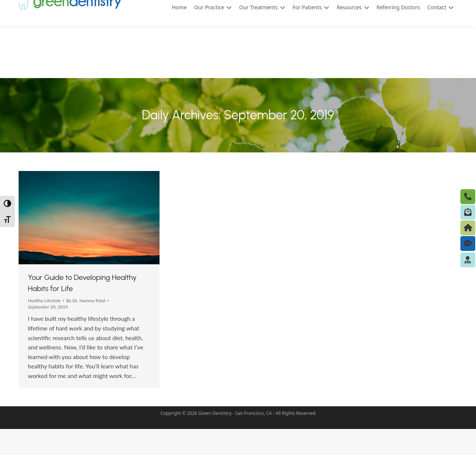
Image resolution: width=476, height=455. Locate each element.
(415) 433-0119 (345, 14)
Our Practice (213, 33)
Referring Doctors (398, 33)
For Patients (311, 33)
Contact (440, 33)
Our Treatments (262, 33)
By (86, 327)
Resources (353, 33)
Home (179, 33)
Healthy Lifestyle (44, 327)
